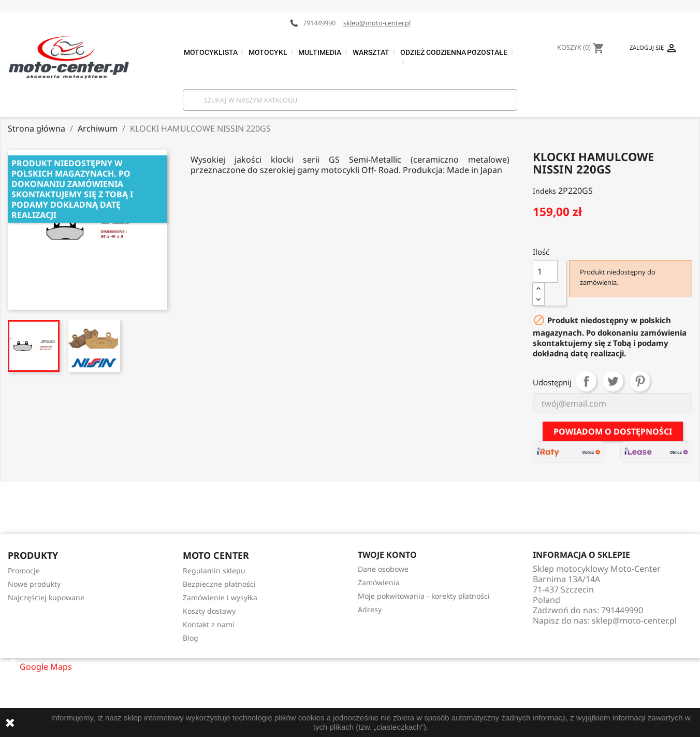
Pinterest (640, 381)
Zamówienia (379, 582)
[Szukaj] (350, 100)
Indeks (544, 191)
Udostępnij (586, 381)
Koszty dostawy (209, 611)
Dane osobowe (383, 569)
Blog (191, 638)
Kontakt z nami (209, 624)
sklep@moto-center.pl (377, 23)
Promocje (24, 570)
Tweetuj (613, 381)
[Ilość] (545, 271)
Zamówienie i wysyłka (220, 597)
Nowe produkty (34, 584)
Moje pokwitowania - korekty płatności (424, 596)
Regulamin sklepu (214, 570)
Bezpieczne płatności (219, 584)
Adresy (370, 609)
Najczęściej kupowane (46, 597)
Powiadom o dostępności (613, 431)
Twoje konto (387, 555)
